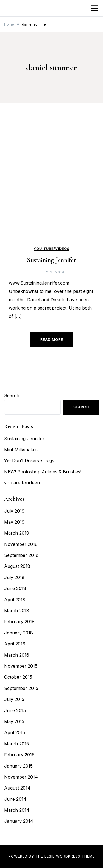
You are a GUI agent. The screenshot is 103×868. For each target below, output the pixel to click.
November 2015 (21, 666)
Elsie (50, 856)
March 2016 (17, 655)
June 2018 (15, 588)
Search (12, 395)
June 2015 (15, 710)
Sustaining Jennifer (51, 260)
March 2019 (17, 533)
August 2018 (17, 566)
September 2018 (21, 555)
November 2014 (21, 777)
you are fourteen (22, 483)
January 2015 (18, 766)
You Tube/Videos (51, 249)
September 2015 (21, 688)
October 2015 (18, 677)
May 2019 (14, 522)
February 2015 (19, 755)
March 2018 (17, 611)
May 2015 (14, 721)
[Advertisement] (51, 190)
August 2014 (17, 788)
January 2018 (19, 633)
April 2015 (15, 732)
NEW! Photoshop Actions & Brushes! (43, 472)
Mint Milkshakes (21, 450)
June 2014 (15, 799)
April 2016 (15, 644)
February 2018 (19, 622)
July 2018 (14, 577)
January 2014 (19, 821)
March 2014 (17, 810)
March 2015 (16, 744)
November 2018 (21, 544)
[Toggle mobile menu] (94, 8)
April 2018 (15, 600)
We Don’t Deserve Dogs (29, 460)
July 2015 (14, 699)
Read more (52, 339)
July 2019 (14, 511)
